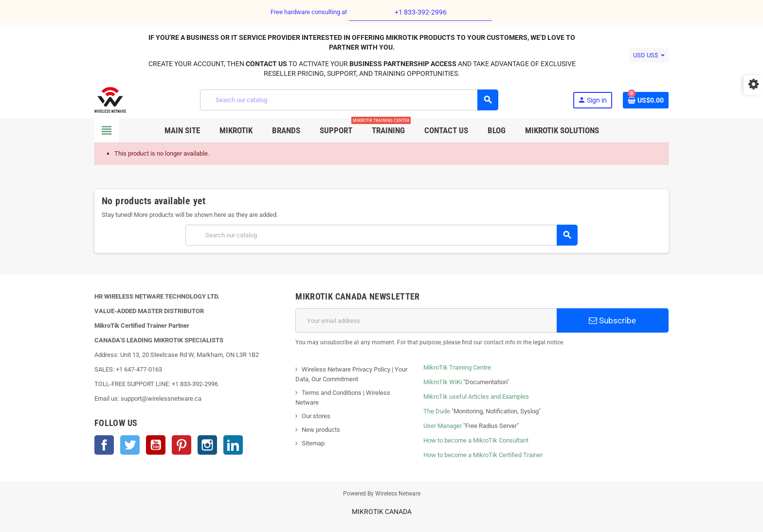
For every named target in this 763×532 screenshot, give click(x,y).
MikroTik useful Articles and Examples (476, 397)
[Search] (349, 100)
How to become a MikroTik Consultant (476, 440)
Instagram (207, 445)
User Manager (443, 426)
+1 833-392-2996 (421, 12)
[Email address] (426, 320)
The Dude (437, 411)
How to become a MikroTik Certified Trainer (483, 455)
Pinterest (182, 445)
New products (321, 430)
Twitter (130, 445)
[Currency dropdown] (649, 55)
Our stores (316, 416)
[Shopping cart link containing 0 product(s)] (646, 100)
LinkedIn (233, 445)
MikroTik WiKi (443, 382)
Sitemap (313, 443)
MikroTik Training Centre (457, 367)
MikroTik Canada (382, 512)
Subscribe (612, 320)
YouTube (156, 445)
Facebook (104, 445)
